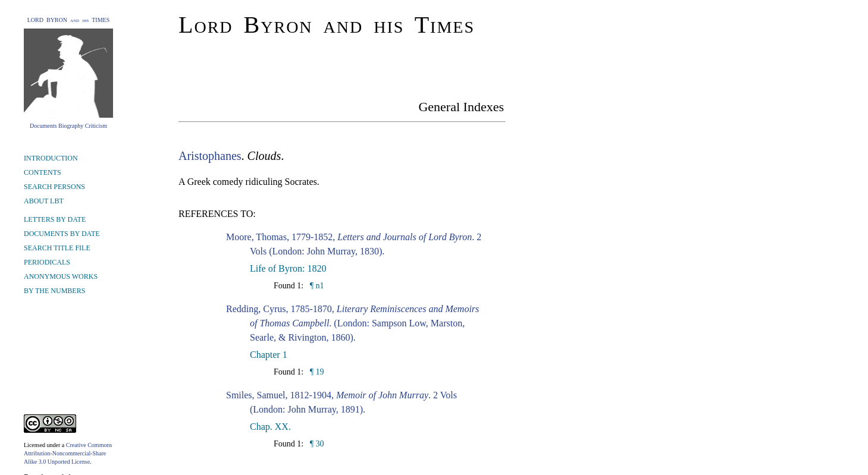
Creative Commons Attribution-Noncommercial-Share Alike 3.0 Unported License (68, 453)
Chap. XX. (270, 427)
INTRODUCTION (51, 158)
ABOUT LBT (44, 201)
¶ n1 (316, 286)
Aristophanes (210, 156)
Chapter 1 (269, 355)
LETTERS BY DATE (55, 219)
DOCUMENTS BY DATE (62, 234)
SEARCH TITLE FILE (57, 248)
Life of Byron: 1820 (288, 268)
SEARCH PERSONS (54, 187)
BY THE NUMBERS (54, 291)
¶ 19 (316, 372)
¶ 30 (316, 444)
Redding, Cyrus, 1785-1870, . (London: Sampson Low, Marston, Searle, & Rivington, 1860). (352, 323)
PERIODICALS (47, 262)
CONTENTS (43, 172)
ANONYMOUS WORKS (61, 276)
